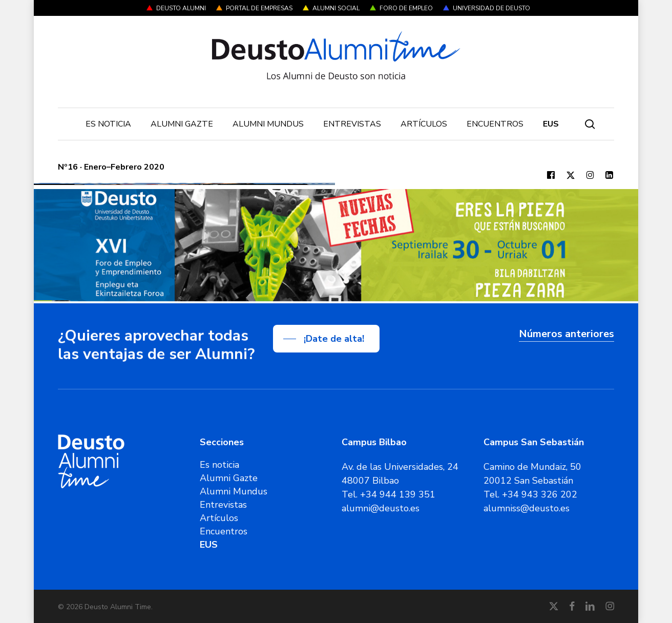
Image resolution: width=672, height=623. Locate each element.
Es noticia (219, 465)
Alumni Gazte (229, 478)
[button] (326, 339)
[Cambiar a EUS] (551, 124)
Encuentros (224, 531)
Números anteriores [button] (566, 334)
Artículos (219, 518)
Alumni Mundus (234, 491)
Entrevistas (223, 505)
